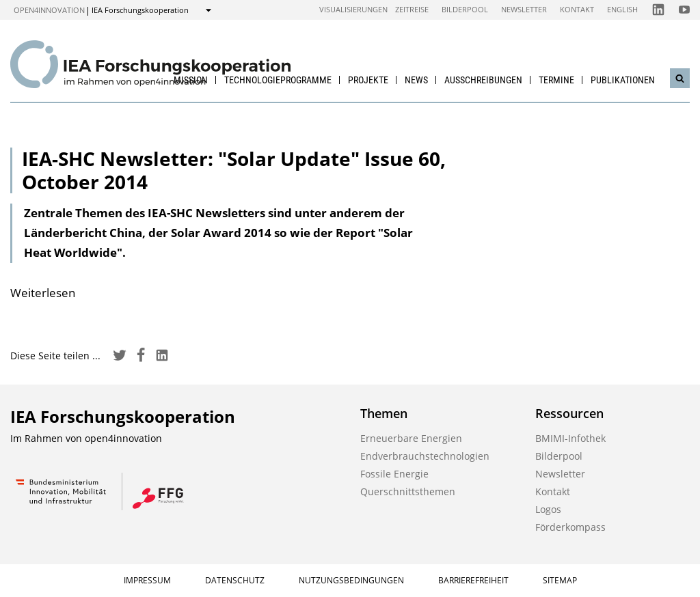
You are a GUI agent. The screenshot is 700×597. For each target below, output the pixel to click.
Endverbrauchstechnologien (425, 456)
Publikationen (623, 80)
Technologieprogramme (278, 80)
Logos (548, 509)
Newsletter (524, 9)
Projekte (368, 80)
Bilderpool (465, 9)
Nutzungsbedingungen (351, 580)
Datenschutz (235, 580)
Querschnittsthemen (408, 491)
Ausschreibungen (483, 80)
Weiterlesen (43, 293)
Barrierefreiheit (473, 580)
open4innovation (49, 10)
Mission (191, 80)
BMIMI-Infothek (570, 438)
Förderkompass (570, 527)
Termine (556, 80)
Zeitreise (412, 9)
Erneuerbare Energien (411, 438)
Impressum (147, 580)
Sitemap (560, 580)
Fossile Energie (394, 474)
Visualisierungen (353, 9)
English (622, 9)
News (416, 80)
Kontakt (577, 9)
